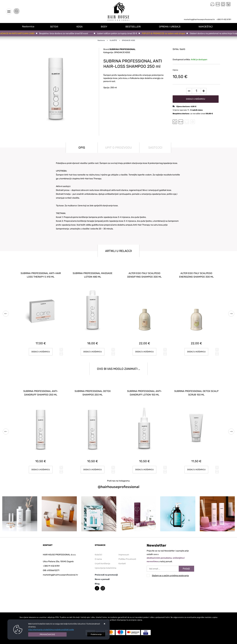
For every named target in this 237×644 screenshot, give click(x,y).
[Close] (47, 635)
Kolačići (98, 549)
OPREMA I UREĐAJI (171, 26)
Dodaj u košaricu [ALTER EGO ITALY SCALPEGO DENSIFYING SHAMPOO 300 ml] (145, 349)
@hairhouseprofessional (118, 481)
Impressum (124, 549)
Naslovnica (30, 26)
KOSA (82, 26)
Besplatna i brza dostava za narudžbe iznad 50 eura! (65, 33)
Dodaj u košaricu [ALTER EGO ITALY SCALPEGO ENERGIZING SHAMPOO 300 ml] (196, 349)
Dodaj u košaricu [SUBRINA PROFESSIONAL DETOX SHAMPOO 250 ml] (93, 464)
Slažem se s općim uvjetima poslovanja (170, 570)
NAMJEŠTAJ (206, 26)
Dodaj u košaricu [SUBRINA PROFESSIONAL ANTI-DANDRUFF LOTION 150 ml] (145, 464)
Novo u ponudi (102, 574)
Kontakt (122, 558)
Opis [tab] (82, 148)
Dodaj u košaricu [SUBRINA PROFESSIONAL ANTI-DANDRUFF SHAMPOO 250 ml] (41, 464)
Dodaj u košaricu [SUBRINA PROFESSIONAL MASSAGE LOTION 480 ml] (93, 349)
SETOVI (58, 26)
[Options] (96, 634)
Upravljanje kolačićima (106, 563)
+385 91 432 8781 (224, 19)
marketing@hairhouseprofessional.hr (199, 19)
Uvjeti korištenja (102, 558)
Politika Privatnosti (127, 554)
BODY (106, 26)
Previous (6, 312)
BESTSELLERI (135, 26)
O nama (98, 554)
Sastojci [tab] (155, 148)
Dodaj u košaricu (196, 99)
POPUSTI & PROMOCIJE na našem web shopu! (165, 33)
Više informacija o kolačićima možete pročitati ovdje (51, 630)
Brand (119, 49)
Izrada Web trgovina (53, 642)
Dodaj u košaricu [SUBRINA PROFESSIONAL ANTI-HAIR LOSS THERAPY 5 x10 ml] (41, 349)
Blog (97, 578)
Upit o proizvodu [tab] (118, 148)
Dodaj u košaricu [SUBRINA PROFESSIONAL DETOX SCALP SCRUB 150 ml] (196, 464)
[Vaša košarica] (228, 4)
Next (231, 312)
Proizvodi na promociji (106, 569)
